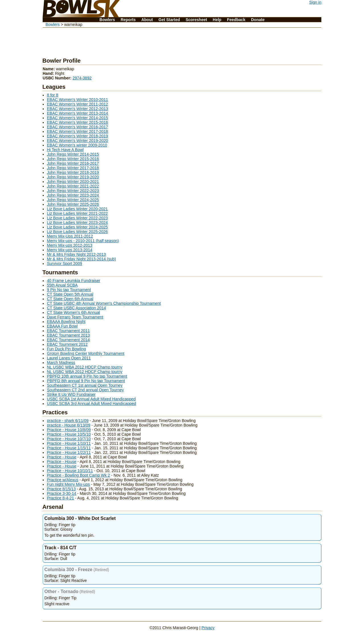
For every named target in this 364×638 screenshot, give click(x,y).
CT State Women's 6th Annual (74, 312)
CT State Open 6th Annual (70, 299)
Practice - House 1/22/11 (69, 452)
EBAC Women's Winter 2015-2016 (77, 122)
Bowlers (107, 20)
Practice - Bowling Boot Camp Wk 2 (78, 475)
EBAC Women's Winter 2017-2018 (77, 131)
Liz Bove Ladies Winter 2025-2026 (77, 232)
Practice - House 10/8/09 (69, 430)
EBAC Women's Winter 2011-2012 (77, 104)
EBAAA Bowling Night (66, 322)
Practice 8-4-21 (60, 498)
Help (217, 20)
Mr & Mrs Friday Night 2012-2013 (76, 254)
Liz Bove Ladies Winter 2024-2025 (77, 227)
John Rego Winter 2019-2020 (73, 177)
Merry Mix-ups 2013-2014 (70, 250)
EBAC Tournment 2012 (67, 344)
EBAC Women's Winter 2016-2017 (77, 127)
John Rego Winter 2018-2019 (73, 172)
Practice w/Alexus (63, 480)
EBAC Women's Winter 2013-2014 (77, 113)
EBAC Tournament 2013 (68, 335)
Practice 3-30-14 (62, 493)
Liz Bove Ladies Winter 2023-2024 (77, 223)
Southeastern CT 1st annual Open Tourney (85, 385)
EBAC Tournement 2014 (68, 340)
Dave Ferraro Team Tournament (75, 317)
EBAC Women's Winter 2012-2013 (77, 109)
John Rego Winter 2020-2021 (73, 182)
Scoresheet (196, 20)
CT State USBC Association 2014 (76, 308)
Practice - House (62, 457)
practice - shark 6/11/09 (68, 421)
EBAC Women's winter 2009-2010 (77, 145)
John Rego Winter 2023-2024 (73, 195)
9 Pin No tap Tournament (69, 290)
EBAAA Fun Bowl (62, 326)
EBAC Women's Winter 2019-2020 (77, 141)
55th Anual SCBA (62, 285)
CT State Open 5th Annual (70, 294)
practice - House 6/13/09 (69, 425)
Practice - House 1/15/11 (69, 448)
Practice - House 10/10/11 (70, 471)
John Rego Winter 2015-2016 (73, 159)
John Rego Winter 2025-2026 (73, 204)
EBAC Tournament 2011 (68, 331)
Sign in (315, 2)
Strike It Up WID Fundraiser (71, 394)
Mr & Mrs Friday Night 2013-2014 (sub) (81, 259)
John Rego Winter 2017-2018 (73, 168)
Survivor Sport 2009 (65, 264)
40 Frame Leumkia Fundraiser (74, 281)
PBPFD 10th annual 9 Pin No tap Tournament (87, 376)
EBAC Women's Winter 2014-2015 (77, 118)
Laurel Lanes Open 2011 (69, 358)
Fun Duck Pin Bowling (66, 349)
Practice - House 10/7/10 (69, 439)
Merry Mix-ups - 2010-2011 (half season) (83, 241)
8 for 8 (53, 95)
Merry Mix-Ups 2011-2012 (70, 236)
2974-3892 (82, 78)
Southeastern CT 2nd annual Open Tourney (85, 390)
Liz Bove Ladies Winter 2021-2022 (77, 213)
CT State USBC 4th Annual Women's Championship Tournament (104, 303)
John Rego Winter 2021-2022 (73, 186)
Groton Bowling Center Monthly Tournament (86, 353)
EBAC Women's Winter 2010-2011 (77, 100)
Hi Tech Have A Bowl (65, 150)
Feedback (236, 20)
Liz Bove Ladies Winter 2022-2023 (77, 218)
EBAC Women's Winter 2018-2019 (77, 136)
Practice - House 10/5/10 (69, 434)
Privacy (208, 628)
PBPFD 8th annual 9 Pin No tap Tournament (86, 381)
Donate (258, 20)
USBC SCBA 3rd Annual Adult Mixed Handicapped (92, 404)
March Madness (61, 363)
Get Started (169, 20)
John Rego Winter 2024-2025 (73, 200)
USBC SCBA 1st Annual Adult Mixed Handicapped (91, 399)
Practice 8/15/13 (61, 489)
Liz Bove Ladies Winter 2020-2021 (77, 209)
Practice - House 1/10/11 (69, 443)
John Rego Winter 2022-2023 (73, 191)
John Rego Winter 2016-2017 (73, 163)
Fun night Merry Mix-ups (68, 484)
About (147, 20)
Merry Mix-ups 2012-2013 (70, 245)
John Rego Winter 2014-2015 (73, 154)
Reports (128, 20)
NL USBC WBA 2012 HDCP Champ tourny (85, 367)
